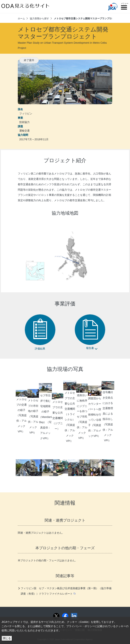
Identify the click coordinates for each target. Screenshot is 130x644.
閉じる (7, 638)
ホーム (21, 18)
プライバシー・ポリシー (81, 626)
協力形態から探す (39, 18)
